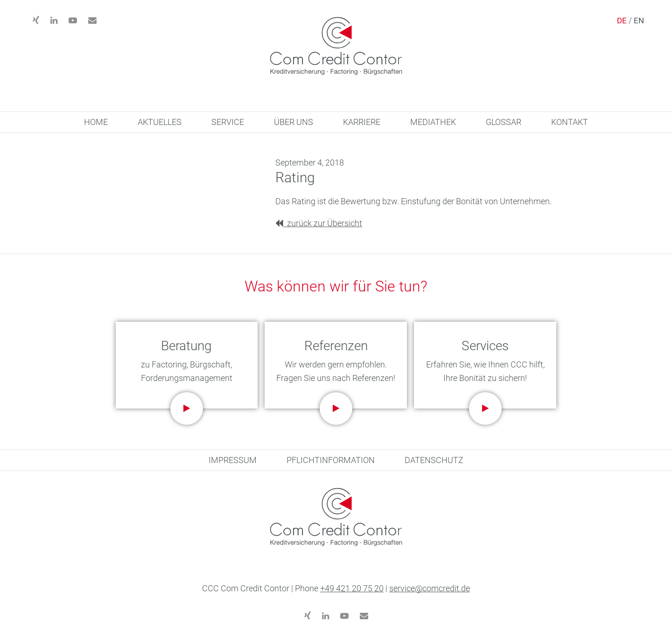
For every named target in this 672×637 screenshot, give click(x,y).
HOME (96, 122)
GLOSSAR (504, 122)
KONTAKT (570, 122)
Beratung (186, 346)
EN (639, 21)
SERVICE (228, 122)
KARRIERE (362, 122)
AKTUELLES (160, 122)
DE (622, 21)
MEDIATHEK (433, 122)
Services (485, 346)
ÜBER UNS (294, 122)
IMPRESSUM (233, 460)
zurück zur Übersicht (319, 223)
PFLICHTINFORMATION (331, 460)
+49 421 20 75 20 (352, 588)
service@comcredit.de (430, 588)
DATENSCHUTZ (434, 460)
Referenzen (336, 346)
